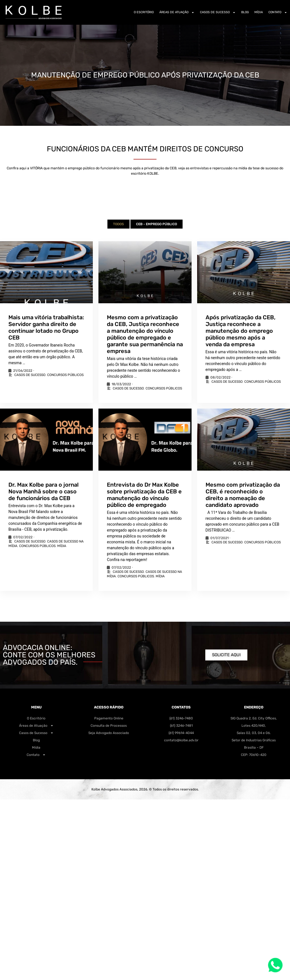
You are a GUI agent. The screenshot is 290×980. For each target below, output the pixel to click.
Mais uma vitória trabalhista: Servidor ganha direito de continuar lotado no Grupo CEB (46, 327)
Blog (245, 12)
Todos (118, 224)
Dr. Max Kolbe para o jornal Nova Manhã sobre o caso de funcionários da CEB (43, 491)
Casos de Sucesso (218, 12)
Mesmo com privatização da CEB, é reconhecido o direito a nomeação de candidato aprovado (243, 495)
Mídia (259, 12)
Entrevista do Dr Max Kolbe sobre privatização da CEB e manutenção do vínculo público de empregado (144, 495)
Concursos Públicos (65, 375)
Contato (278, 12)
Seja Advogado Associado (109, 733)
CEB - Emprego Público (156, 224)
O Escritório (144, 12)
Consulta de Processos (109, 726)
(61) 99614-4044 (181, 733)
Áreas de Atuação (177, 12)
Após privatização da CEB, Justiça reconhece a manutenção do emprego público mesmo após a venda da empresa (240, 331)
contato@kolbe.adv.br (181, 740)
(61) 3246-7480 (181, 718)
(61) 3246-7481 (181, 726)
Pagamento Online (109, 718)
